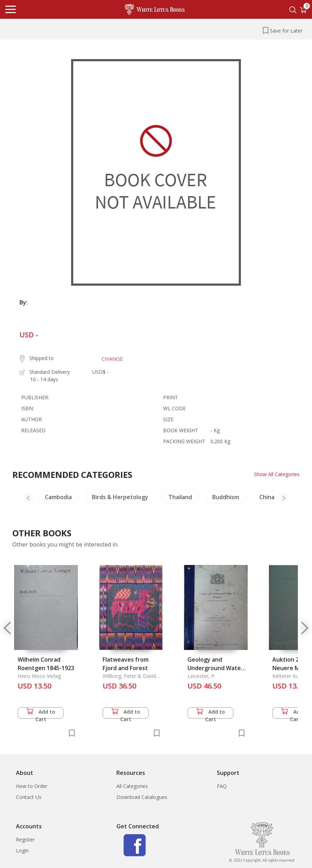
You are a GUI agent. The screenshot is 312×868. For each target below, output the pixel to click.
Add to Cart (41, 713)
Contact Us (29, 797)
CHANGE (112, 359)
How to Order (32, 786)
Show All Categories (277, 474)
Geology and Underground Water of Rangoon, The (215, 668)
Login (22, 850)
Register (25, 840)
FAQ (222, 786)
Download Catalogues (142, 797)
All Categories (132, 786)
